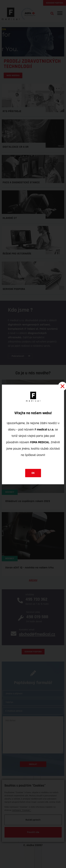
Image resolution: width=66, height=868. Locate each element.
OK (33, 473)
